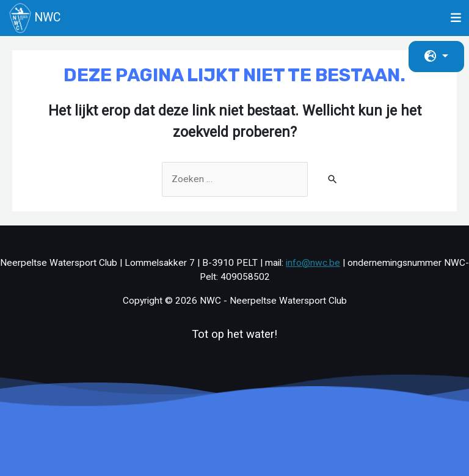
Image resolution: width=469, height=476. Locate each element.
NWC (35, 18)
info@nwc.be (313, 263)
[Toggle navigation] (456, 18)
